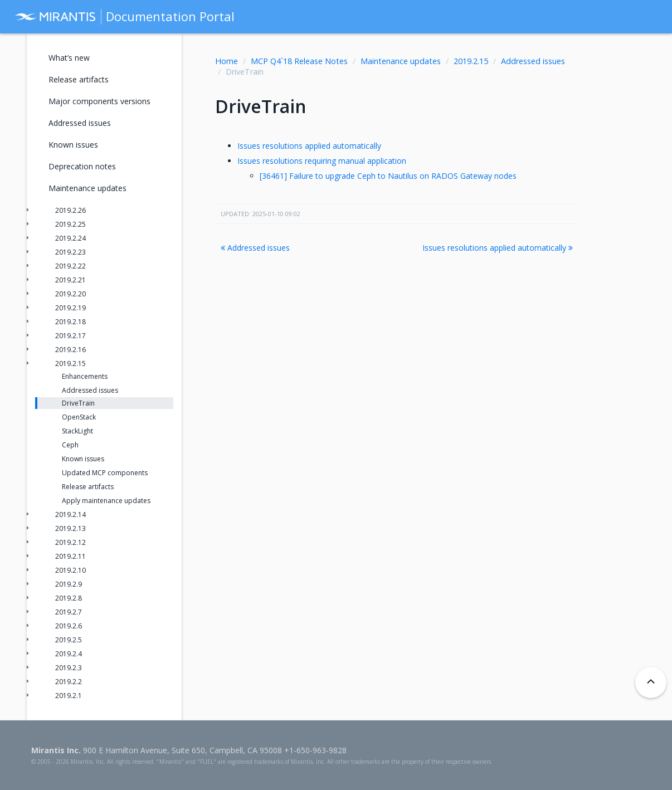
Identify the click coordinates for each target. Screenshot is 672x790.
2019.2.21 (70, 280)
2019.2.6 (69, 626)
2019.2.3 (69, 668)
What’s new (69, 58)
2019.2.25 (70, 224)
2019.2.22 (70, 266)
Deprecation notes (82, 166)
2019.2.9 (69, 584)
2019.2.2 (69, 682)
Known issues (73, 145)
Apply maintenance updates (106, 501)
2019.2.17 (70, 336)
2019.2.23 (70, 252)
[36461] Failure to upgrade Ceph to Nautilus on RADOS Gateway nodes (388, 176)
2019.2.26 (70, 210)
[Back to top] (651, 682)
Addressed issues (533, 61)
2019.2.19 (70, 308)
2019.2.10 (70, 570)
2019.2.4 (69, 654)
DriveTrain (78, 403)
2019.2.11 (70, 556)
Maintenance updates (401, 61)
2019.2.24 (70, 238)
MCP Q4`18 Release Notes (299, 61)
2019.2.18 (70, 322)
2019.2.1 (69, 696)
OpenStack (79, 417)
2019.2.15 (471, 61)
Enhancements (85, 376)
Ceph (70, 445)
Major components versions (99, 101)
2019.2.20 (70, 294)
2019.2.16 (70, 350)
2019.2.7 (69, 612)
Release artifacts (79, 79)
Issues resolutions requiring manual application (322, 161)
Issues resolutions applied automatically (309, 146)
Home (227, 61)
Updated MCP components (105, 473)
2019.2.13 (70, 528)
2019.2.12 (70, 542)
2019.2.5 (69, 640)
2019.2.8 (69, 598)
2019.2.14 (70, 515)
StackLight (77, 431)
